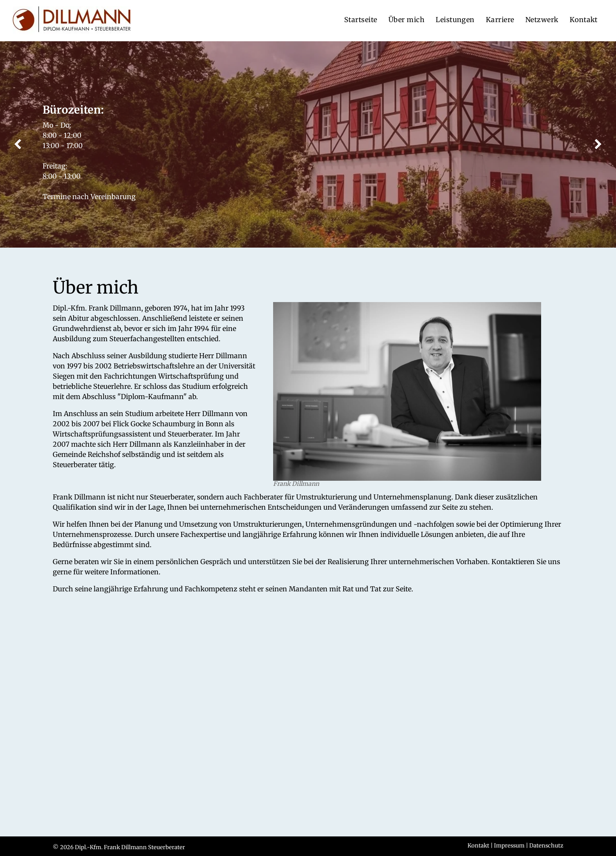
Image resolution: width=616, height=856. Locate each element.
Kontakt (478, 846)
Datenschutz (546, 846)
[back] (18, 145)
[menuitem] (361, 20)
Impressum (509, 846)
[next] (598, 145)
